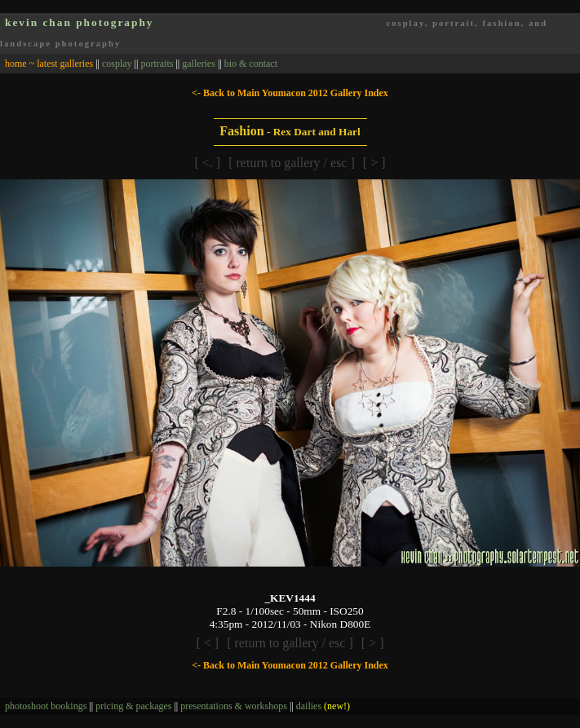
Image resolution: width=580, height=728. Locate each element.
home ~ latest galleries (49, 64)
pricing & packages (133, 706)
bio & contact (251, 64)
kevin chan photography (80, 22)
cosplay (117, 64)
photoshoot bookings (46, 706)
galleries (199, 64)
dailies (323, 706)
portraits (157, 64)
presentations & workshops (234, 706)
